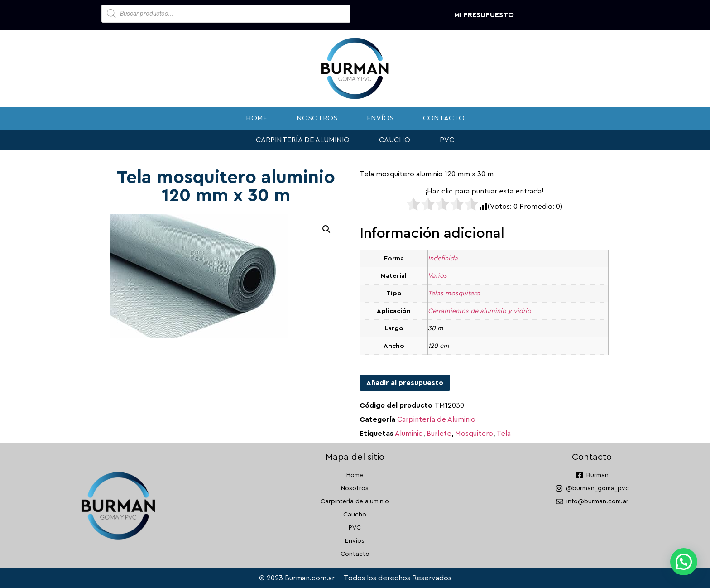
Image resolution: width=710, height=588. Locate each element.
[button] (326, 229)
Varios (437, 276)
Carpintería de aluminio (303, 140)
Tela (504, 434)
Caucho (395, 140)
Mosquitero (474, 434)
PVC (447, 140)
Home (257, 118)
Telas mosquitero (454, 293)
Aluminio (409, 434)
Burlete (439, 434)
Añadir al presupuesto (405, 383)
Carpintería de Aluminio (436, 419)
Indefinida (443, 258)
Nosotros (317, 118)
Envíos (380, 118)
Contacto (444, 118)
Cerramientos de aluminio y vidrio (480, 311)
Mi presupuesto (484, 15)
